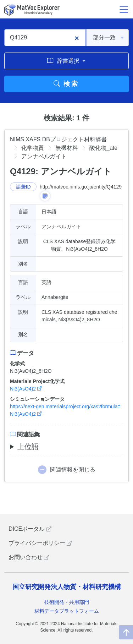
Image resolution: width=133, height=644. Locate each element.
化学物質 (33, 148)
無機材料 (67, 148)
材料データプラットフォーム (67, 611)
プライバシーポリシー (40, 543)
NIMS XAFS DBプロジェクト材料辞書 (58, 139)
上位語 (28, 447)
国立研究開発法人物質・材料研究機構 (67, 587)
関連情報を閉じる (73, 470)
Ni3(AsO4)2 (26, 389)
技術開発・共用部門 (67, 602)
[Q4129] (45, 38)
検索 (66, 84)
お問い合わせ (29, 557)
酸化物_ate (103, 148)
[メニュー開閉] (124, 9)
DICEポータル (30, 529)
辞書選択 (66, 61)
